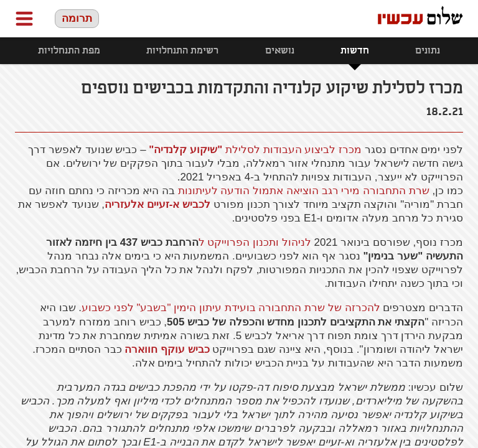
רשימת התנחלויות (182, 51)
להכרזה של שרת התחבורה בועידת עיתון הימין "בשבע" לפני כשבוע (231, 308)
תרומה (77, 18)
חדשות (355, 51)
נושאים (280, 51)
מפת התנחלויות (69, 51)
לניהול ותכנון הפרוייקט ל (255, 242)
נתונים (428, 51)
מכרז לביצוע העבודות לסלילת (255, 150)
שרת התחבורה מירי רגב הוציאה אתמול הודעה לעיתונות (304, 191)
